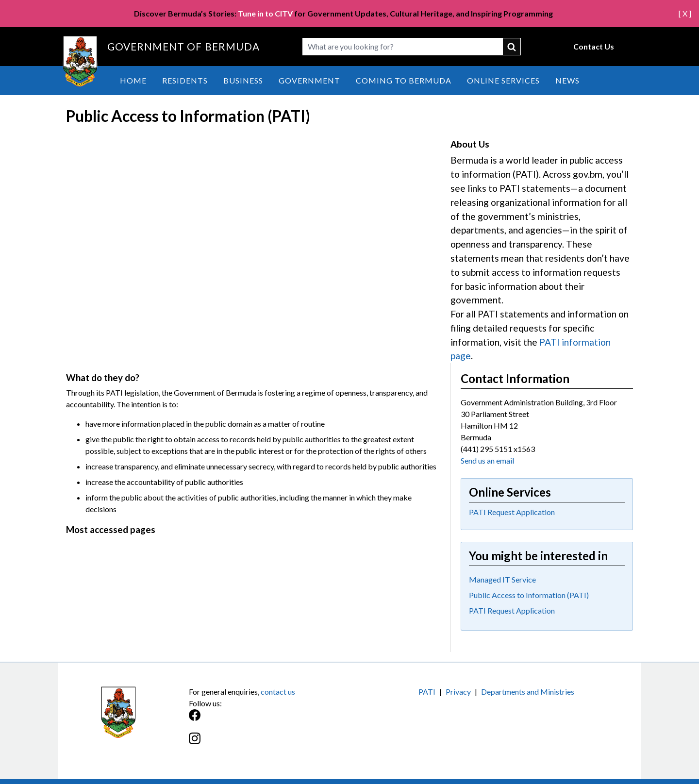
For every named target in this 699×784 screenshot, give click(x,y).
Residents (185, 80)
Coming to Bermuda (404, 80)
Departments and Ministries (528, 692)
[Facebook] (269, 720)
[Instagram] (269, 743)
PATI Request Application (512, 512)
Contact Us (594, 46)
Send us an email (487, 460)
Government (309, 80)
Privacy (458, 692)
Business (243, 80)
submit (512, 47)
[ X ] (685, 13)
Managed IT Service (502, 579)
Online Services (503, 80)
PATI (427, 692)
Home (133, 80)
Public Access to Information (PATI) (529, 595)
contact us (278, 692)
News (567, 80)
